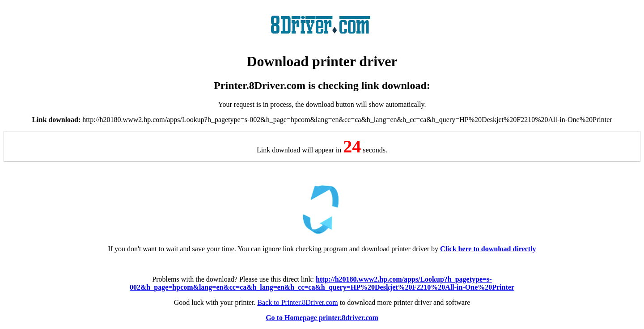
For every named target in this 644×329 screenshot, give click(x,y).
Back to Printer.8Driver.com (297, 302)
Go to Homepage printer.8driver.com (322, 318)
